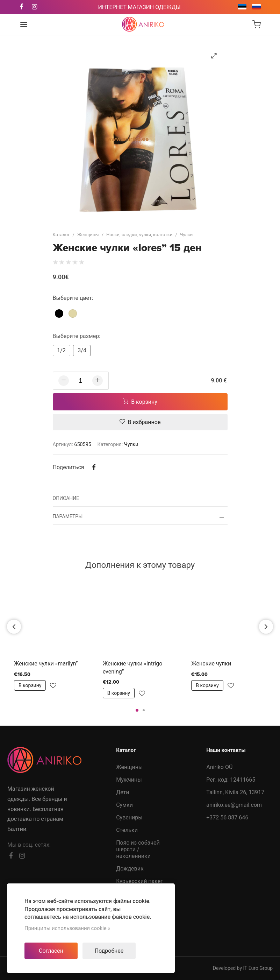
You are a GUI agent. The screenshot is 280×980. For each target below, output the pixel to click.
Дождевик (130, 869)
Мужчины (129, 780)
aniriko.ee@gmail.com (234, 805)
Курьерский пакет (140, 881)
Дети (123, 792)
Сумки (124, 805)
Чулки (186, 235)
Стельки (127, 830)
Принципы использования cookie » (67, 928)
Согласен (51, 951)
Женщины (88, 235)
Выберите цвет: (73, 298)
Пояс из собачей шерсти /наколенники (138, 849)
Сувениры (129, 817)
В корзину (140, 402)
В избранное (140, 422)
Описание (66, 498)
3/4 (82, 350)
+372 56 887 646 (227, 817)
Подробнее (109, 951)
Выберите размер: (77, 336)
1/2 (61, 350)
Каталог (61, 235)
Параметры (68, 516)
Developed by (243, 968)
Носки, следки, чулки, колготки (139, 235)
